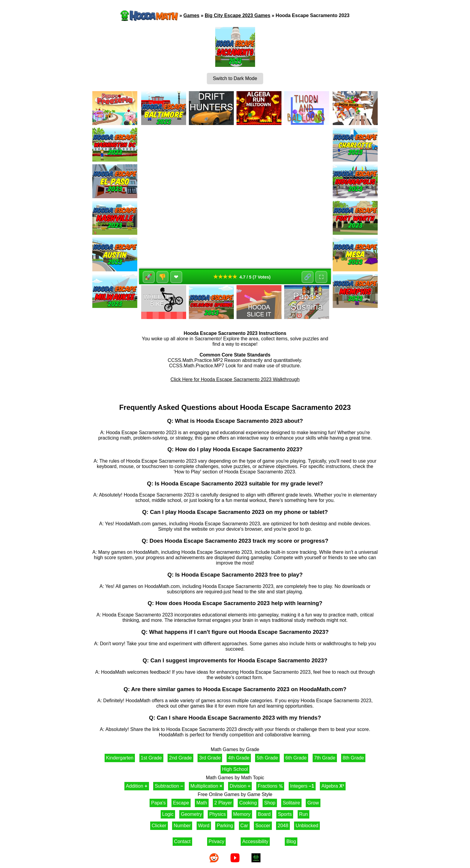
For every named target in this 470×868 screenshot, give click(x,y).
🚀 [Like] (149, 277)
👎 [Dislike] (163, 277)
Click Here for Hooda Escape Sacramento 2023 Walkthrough (235, 379)
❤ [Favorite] (176, 277)
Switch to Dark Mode (235, 78)
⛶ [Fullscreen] (321, 277)
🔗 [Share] (308, 277)
